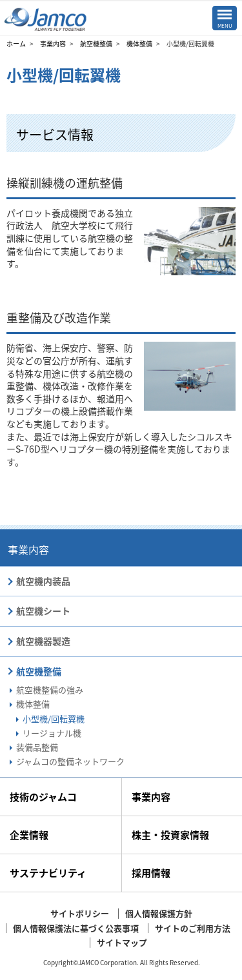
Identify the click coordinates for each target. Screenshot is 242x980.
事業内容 (53, 44)
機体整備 (139, 44)
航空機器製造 (43, 641)
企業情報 (29, 835)
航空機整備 (96, 44)
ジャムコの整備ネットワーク (70, 761)
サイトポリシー (80, 914)
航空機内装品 (43, 581)
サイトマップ (122, 943)
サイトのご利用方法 (193, 928)
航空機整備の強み (50, 690)
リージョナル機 (52, 733)
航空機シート (43, 611)
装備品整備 (37, 747)
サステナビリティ (48, 873)
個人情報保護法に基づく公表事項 (76, 928)
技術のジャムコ (43, 797)
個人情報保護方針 (159, 914)
